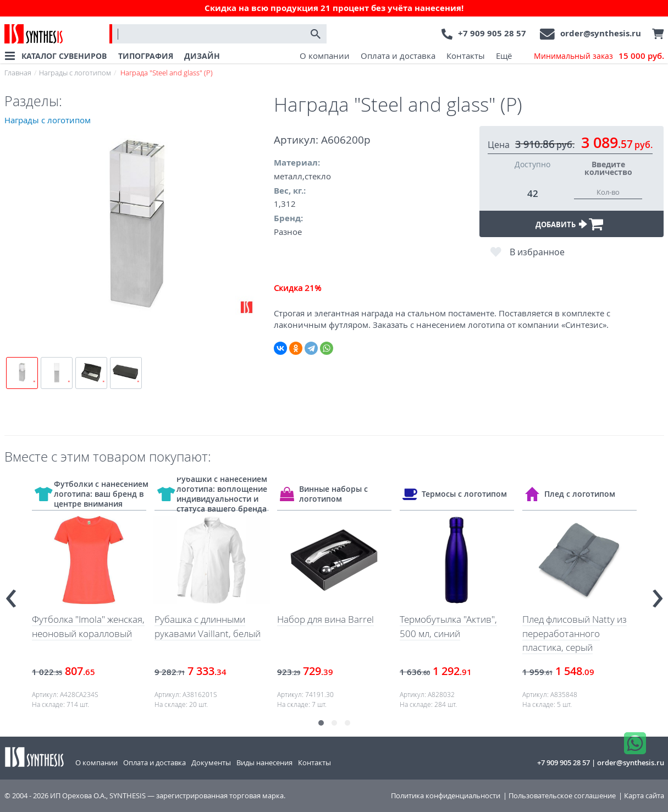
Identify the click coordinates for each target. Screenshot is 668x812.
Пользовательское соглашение (562, 796)
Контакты (466, 56)
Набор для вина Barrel (325, 619)
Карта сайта (644, 796)
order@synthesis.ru (601, 33)
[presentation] (11, 593)
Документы (211, 762)
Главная (18, 73)
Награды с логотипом (75, 73)
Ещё (504, 56)
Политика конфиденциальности (446, 796)
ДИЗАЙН (202, 56)
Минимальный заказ (599, 56)
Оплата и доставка (398, 56)
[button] (321, 723)
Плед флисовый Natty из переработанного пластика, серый (575, 633)
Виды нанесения (264, 762)
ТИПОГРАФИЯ (146, 56)
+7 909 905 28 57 (492, 33)
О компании (325, 56)
